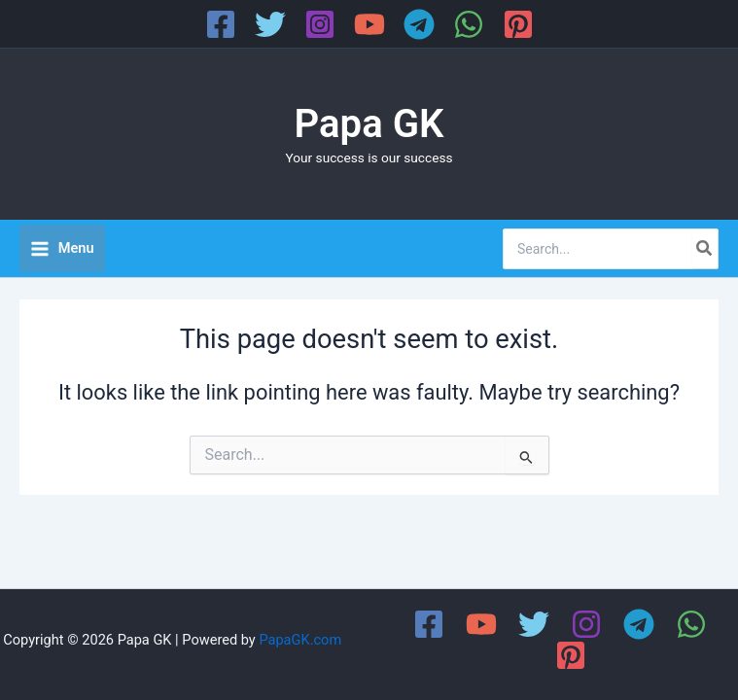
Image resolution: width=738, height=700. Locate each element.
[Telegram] (419, 24)
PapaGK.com (300, 640)
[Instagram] (320, 24)
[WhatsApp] (469, 24)
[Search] (705, 249)
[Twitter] (270, 24)
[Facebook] (221, 24)
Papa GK (369, 124)
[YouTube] (369, 24)
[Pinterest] (518, 24)
